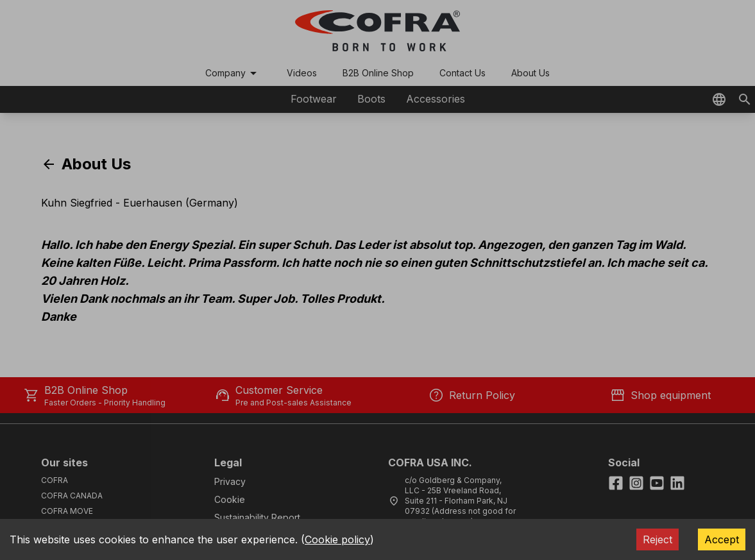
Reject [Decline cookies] (657, 539)
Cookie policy (337, 539)
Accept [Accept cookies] (722, 539)
